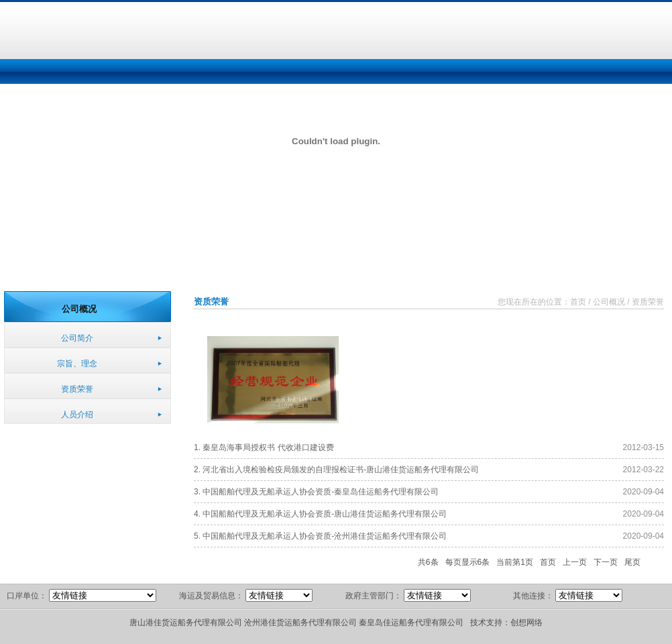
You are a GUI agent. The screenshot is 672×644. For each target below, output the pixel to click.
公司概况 (609, 302)
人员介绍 (77, 415)
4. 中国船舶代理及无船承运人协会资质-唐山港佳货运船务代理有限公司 (320, 514)
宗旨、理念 (77, 364)
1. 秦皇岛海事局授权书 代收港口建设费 (264, 447)
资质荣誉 (77, 389)
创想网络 (526, 623)
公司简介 (77, 338)
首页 (578, 302)
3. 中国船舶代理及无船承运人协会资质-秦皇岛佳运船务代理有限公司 (316, 492)
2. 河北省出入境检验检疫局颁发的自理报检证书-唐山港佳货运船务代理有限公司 (336, 470)
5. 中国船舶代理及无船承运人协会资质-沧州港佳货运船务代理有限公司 (320, 536)
